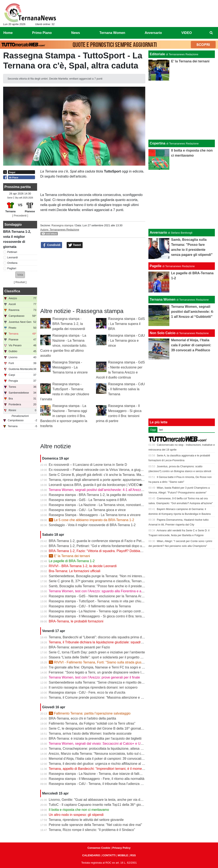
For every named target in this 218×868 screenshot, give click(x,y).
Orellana (12, 263)
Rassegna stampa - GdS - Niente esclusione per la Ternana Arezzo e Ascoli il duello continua (118, 596)
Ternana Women (163, 299)
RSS (133, 855)
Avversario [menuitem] (153, 33)
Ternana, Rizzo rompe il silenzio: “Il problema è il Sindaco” (92, 830)
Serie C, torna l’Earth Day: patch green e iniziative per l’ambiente (97, 652)
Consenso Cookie (99, 848)
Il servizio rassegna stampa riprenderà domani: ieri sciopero (93, 687)
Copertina (158, 143)
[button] (20, 275)
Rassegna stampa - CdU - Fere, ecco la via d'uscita (87, 692)
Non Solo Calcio (163, 333)
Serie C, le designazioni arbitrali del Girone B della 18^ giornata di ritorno (103, 728)
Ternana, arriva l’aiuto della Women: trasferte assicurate (90, 733)
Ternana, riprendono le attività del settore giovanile (86, 820)
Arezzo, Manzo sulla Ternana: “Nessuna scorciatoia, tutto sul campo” (100, 754)
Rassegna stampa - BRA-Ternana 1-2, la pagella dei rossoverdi (69, 324)
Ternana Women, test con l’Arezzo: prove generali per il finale (94, 677)
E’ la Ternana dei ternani (69, 556)
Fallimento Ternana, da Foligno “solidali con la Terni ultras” (92, 723)
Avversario (158, 232)
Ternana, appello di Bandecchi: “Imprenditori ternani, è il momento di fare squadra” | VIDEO (116, 769)
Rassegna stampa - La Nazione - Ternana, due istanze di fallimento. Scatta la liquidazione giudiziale (123, 774)
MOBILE (123, 855)
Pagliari (12, 268)
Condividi (52, 245)
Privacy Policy (121, 848)
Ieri (161, 430)
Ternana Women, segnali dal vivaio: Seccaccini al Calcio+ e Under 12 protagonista (110, 744)
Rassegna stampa (62, 225)
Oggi (153, 430)
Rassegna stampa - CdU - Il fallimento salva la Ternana (127, 389)
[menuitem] (211, 33)
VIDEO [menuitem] (187, 33)
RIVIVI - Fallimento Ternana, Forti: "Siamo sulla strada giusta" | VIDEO (104, 662)
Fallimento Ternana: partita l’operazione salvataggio (90, 713)
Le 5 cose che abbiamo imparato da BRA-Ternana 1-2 (91, 520)
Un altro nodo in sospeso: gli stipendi (76, 815)
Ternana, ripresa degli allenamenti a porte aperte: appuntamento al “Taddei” (105, 480)
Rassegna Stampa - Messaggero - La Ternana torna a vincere (70, 367)
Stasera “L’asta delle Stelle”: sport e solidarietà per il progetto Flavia (99, 657)
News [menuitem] (76, 33)
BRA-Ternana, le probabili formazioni (76, 621)
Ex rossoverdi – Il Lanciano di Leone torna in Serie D (88, 465)
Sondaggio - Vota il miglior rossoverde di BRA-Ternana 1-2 (92, 525)
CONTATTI (109, 855)
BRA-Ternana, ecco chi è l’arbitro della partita (82, 718)
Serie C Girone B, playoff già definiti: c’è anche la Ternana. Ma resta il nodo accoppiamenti (116, 475)
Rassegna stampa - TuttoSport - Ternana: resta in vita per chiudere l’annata (105, 601)
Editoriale (157, 54)
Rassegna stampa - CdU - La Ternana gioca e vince (127, 341)
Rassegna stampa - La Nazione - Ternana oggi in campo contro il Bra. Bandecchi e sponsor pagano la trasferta (64, 416)
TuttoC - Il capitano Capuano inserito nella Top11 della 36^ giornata (99, 805)
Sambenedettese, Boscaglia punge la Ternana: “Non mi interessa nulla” (102, 576)
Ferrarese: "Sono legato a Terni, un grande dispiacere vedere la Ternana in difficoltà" (112, 672)
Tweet (75, 245)
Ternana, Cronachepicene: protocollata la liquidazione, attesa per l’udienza (104, 749)
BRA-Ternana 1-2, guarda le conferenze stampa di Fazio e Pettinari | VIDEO (105, 541)
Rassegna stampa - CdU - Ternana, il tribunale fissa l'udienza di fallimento (104, 784)
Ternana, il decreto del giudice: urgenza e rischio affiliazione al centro (100, 764)
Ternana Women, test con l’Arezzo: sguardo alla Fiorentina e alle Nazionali (104, 591)
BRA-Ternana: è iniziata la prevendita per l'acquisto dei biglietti (95, 739)
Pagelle (156, 266)
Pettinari (12, 252)
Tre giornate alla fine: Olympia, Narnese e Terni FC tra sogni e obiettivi (101, 667)
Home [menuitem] (8, 33)
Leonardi (13, 257)
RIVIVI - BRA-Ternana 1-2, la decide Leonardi (83, 566)
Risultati (20, 282)
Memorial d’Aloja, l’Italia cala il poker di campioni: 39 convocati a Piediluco (104, 759)
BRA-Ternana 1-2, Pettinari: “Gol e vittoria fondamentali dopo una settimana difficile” (111, 546)
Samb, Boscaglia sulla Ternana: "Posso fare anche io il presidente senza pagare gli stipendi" (117, 586)
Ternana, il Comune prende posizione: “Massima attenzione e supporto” (102, 697)
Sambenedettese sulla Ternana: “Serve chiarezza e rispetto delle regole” (103, 682)
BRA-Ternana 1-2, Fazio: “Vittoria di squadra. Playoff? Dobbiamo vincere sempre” (109, 551)
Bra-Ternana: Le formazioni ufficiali (75, 571)
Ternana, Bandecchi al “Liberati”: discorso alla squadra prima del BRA (100, 637)
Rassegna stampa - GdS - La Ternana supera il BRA (127, 324)
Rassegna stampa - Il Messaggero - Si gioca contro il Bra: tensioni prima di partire (110, 616)
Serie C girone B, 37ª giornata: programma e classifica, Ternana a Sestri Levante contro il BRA (119, 581)
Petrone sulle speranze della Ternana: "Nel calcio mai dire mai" (95, 825)
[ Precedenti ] (20, 216)
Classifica (12, 291)
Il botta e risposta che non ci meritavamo (79, 810)
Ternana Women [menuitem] (112, 33)
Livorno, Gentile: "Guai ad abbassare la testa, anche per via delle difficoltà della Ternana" (115, 800)
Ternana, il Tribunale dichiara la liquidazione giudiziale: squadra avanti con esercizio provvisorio (119, 642)
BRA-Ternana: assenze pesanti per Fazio (79, 647)
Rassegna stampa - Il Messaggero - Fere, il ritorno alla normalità (97, 779)
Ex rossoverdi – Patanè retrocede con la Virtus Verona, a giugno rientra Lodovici (108, 470)
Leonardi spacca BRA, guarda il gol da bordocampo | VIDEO (94, 485)
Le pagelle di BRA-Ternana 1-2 (72, 561)
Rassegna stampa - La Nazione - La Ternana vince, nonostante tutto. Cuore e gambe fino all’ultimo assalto (64, 346)
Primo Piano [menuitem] (42, 33)
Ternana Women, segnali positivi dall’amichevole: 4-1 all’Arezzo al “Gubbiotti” (106, 490)
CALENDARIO (91, 855)
